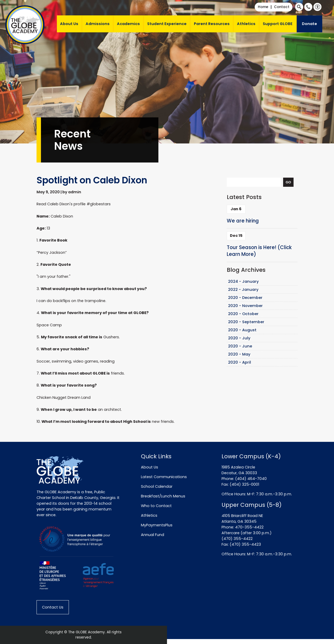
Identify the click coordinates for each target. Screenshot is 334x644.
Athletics (246, 24)
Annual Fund (153, 535)
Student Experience (167, 24)
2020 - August (242, 330)
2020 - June (240, 346)
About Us (69, 24)
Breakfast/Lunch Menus (163, 496)
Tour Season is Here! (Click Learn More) (259, 251)
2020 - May (239, 354)
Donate (309, 24)
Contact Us (53, 607)
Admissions (98, 24)
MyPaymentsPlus (157, 525)
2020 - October (243, 314)
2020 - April (240, 362)
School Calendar (157, 486)
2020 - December (245, 298)
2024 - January (243, 281)
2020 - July (239, 338)
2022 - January (243, 290)
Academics (128, 24)
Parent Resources (212, 24)
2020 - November (245, 306)
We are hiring (243, 221)
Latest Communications (164, 477)
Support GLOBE (278, 24)
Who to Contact (156, 506)
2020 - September (246, 322)
